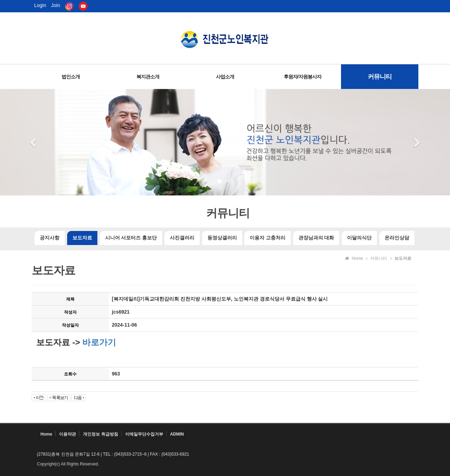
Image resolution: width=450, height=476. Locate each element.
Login (40, 5)
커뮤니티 (380, 77)
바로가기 (98, 342)
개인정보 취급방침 (100, 434)
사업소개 (225, 77)
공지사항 (50, 238)
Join (56, 5)
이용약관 (67, 434)
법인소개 (71, 77)
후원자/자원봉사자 (303, 77)
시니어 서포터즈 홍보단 (131, 238)
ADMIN (177, 434)
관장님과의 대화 (316, 238)
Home (46, 434)
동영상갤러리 (222, 238)
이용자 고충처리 (268, 238)
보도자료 (82, 238)
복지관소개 (148, 77)
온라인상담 (397, 238)
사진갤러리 (182, 238)
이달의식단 (359, 238)
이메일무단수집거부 (144, 434)
